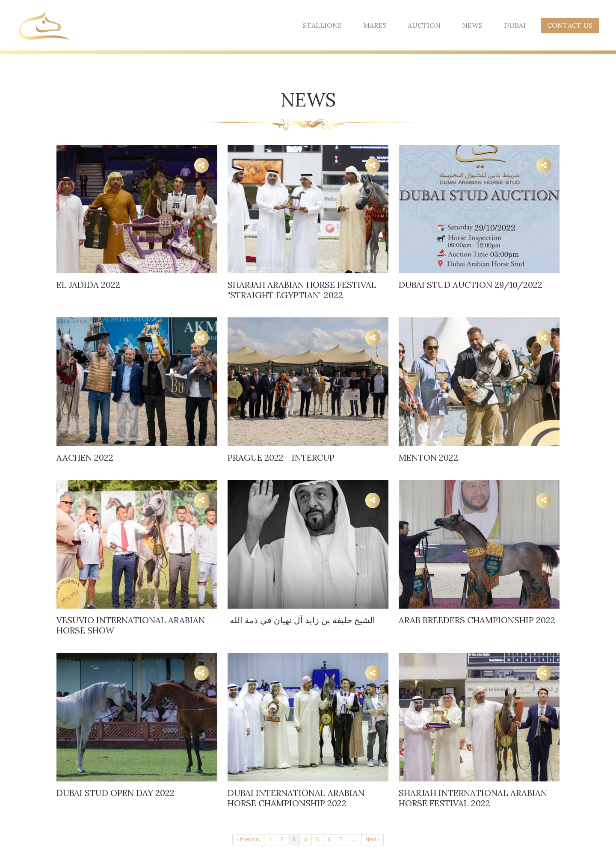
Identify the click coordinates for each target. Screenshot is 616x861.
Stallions (322, 25)
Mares (375, 25)
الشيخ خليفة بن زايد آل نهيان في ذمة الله (301, 620)
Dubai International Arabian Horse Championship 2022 (296, 798)
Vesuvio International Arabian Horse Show (131, 625)
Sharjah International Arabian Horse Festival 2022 (473, 798)
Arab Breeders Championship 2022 (477, 620)
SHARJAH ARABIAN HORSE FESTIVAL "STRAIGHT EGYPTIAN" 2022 (302, 290)
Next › (373, 840)
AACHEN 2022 (85, 457)
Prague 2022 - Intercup (281, 457)
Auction (424, 25)
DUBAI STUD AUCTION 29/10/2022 (471, 285)
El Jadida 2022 (88, 285)
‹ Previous (249, 840)
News (472, 25)
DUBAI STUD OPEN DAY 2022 (115, 793)
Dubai (515, 25)
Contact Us (570, 25)
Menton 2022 (428, 457)
